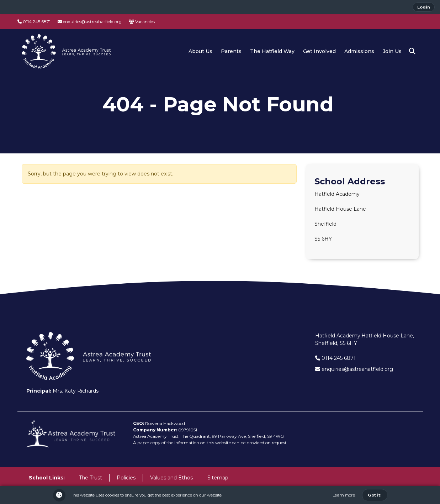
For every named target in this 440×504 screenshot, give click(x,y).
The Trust (91, 478)
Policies (126, 478)
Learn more (344, 495)
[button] (412, 51)
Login (424, 7)
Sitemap (218, 478)
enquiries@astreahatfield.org (90, 22)
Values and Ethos (171, 478)
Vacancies (142, 22)
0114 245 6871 (34, 22)
